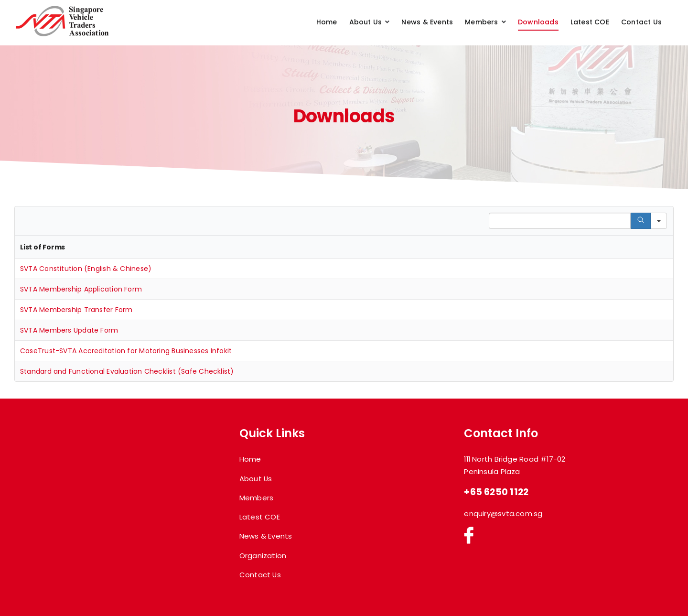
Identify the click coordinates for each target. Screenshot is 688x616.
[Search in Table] (560, 221)
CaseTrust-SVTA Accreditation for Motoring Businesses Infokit (126, 351)
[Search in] (659, 221)
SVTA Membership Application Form (81, 289)
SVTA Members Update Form (69, 330)
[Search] (641, 221)
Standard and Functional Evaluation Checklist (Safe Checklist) (127, 371)
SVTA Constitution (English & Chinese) (86, 269)
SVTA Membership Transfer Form (76, 310)
